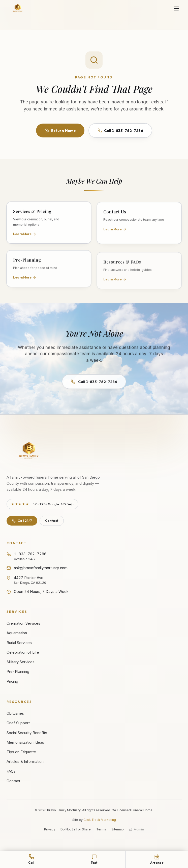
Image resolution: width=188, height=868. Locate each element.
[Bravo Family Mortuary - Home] (18, 9)
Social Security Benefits (27, 733)
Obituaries (15, 713)
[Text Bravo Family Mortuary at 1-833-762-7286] (94, 859)
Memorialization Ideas (25, 742)
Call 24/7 (22, 520)
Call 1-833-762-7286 (120, 131)
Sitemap (118, 829)
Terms (101, 829)
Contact (52, 520)
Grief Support (18, 723)
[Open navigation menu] (176, 9)
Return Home (60, 131)
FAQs (11, 771)
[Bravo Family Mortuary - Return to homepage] (29, 451)
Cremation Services (23, 623)
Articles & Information (25, 762)
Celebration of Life (23, 652)
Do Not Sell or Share (76, 829)
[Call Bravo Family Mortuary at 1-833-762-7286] (31, 859)
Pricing (12, 681)
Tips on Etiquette (21, 752)
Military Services (21, 662)
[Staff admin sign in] (136, 829)
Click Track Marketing (100, 820)
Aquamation (17, 633)
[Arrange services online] (157, 859)
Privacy (50, 829)
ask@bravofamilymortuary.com (37, 568)
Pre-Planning (18, 672)
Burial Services (19, 643)
